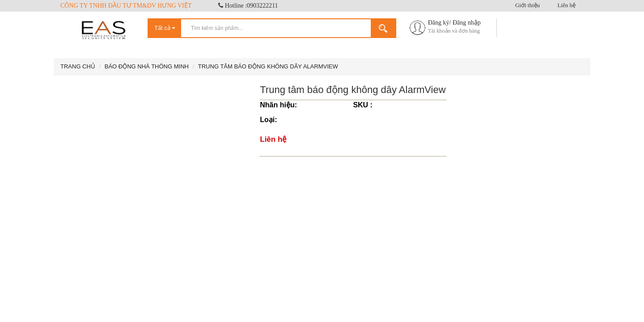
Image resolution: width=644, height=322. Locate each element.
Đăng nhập (467, 23)
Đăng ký (439, 23)
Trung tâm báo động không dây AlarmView (268, 66)
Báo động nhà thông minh (147, 66)
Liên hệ (566, 5)
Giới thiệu (527, 5)
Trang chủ (78, 66)
